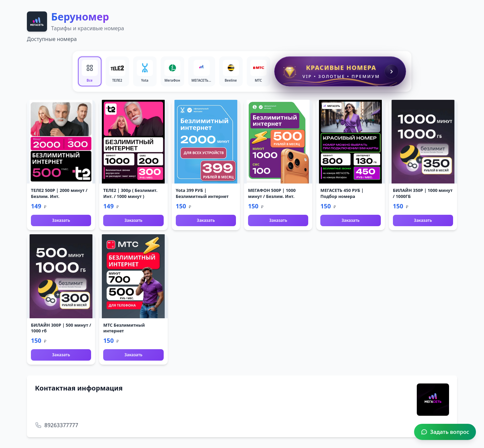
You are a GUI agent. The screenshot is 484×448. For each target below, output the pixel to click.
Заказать (61, 220)
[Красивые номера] (340, 71)
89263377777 (61, 425)
